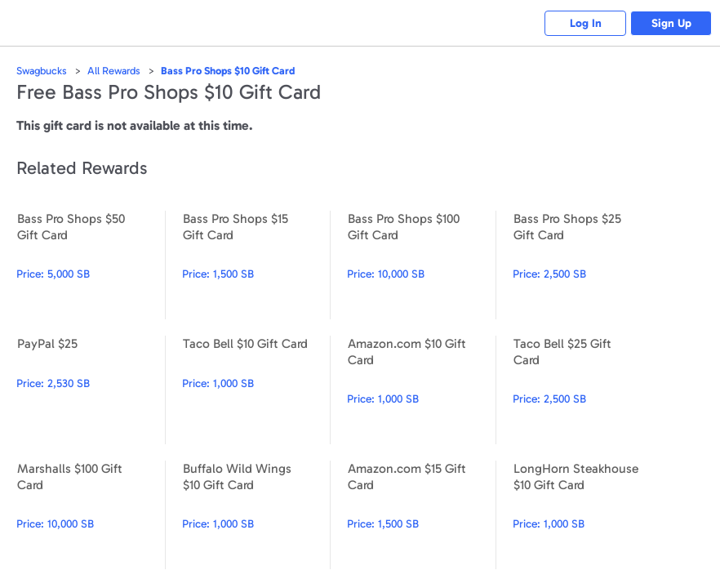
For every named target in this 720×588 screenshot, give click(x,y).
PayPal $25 (91, 390)
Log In (586, 23)
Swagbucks (42, 71)
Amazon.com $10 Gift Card (421, 390)
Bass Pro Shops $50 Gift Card (91, 265)
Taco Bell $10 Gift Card (256, 390)
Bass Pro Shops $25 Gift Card (587, 265)
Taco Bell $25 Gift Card (587, 390)
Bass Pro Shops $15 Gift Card (256, 265)
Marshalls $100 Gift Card (91, 515)
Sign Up (671, 23)
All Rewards (114, 71)
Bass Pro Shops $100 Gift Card (421, 265)
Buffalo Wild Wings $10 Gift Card (256, 515)
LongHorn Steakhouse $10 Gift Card (587, 515)
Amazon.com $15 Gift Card (421, 515)
